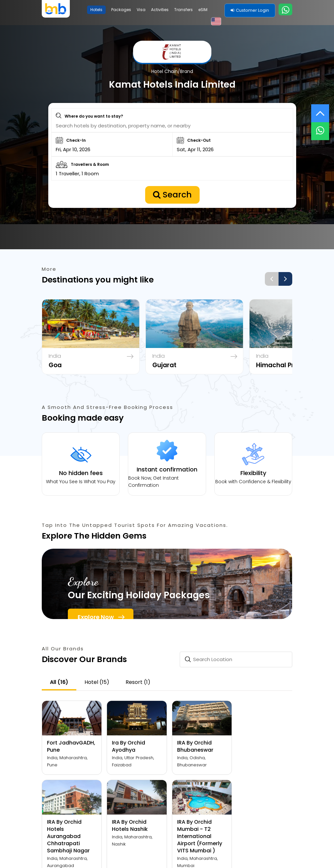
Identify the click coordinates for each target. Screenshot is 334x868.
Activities (160, 10)
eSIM (203, 10)
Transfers (183, 10)
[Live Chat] (320, 127)
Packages (121, 10)
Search (172, 199)
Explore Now (96, 623)
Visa (141, 10)
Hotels (96, 10)
